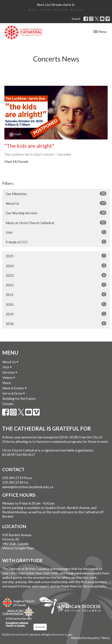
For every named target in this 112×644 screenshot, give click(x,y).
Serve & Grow (14, 393)
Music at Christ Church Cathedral (56, 223)
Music (7, 383)
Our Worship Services (56, 213)
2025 (56, 256)
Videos (9, 378)
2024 (56, 266)
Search (76, 19)
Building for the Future (19, 398)
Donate (8, 404)
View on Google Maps (18, 548)
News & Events (15, 388)
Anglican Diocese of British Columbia (72, 606)
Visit (56, 232)
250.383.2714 (13, 478)
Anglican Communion (19, 612)
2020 (56, 304)
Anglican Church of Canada (19, 602)
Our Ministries (56, 194)
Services (10, 372)
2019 (56, 314)
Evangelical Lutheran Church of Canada (17, 622)
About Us (56, 203)
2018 (56, 323)
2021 (56, 294)
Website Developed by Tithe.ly (90, 638)
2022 (56, 285)
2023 (56, 275)
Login (69, 635)
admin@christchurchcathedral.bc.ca (28, 487)
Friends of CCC (56, 242)
